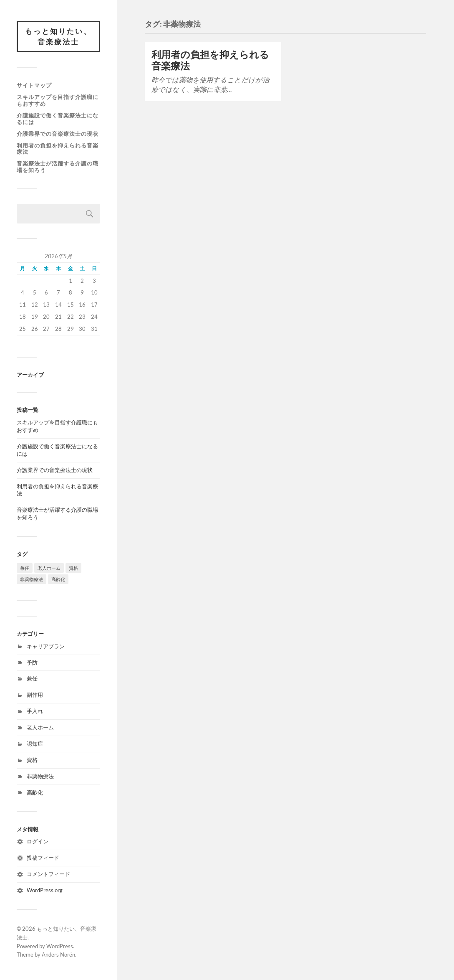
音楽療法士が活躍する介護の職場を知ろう (58, 167)
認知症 (35, 744)
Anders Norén (58, 955)
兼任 (32, 679)
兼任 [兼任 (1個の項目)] (25, 568)
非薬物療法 (40, 776)
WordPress (60, 946)
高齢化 (35, 792)
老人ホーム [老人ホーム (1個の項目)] (49, 568)
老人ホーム (40, 727)
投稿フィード (43, 858)
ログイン (38, 842)
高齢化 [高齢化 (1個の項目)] (58, 579)
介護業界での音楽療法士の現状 (58, 134)
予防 (32, 663)
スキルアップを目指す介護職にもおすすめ (58, 100)
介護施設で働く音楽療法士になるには (58, 119)
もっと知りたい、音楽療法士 (58, 37)
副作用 (35, 695)
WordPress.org (45, 890)
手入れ (35, 711)
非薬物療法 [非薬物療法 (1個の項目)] (32, 579)
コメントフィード (48, 874)
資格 (32, 760)
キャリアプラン (46, 646)
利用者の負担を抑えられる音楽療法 (58, 149)
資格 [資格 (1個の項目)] (73, 568)
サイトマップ (34, 85)
